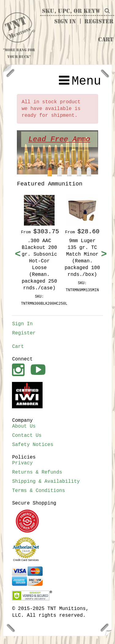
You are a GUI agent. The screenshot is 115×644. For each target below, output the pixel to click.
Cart (106, 40)
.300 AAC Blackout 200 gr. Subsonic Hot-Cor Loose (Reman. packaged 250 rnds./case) (39, 265)
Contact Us (27, 436)
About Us (24, 426)
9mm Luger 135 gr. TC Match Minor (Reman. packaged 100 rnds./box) (82, 258)
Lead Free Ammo (61, 139)
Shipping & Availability (46, 482)
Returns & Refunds (37, 472)
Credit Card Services (26, 560)
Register (99, 22)
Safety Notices (33, 445)
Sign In (65, 22)
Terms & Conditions (38, 491)
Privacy (22, 463)
